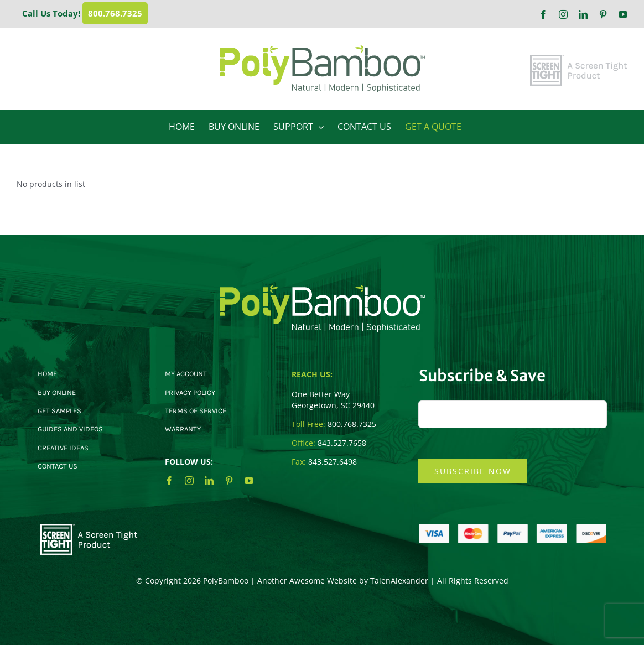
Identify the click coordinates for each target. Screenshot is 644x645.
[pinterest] (229, 481)
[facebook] (169, 481)
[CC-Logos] (513, 527)
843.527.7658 (342, 443)
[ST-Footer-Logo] (89, 527)
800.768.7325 (115, 13)
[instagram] (189, 481)
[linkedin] (209, 481)
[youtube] (249, 481)
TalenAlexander (399, 581)
